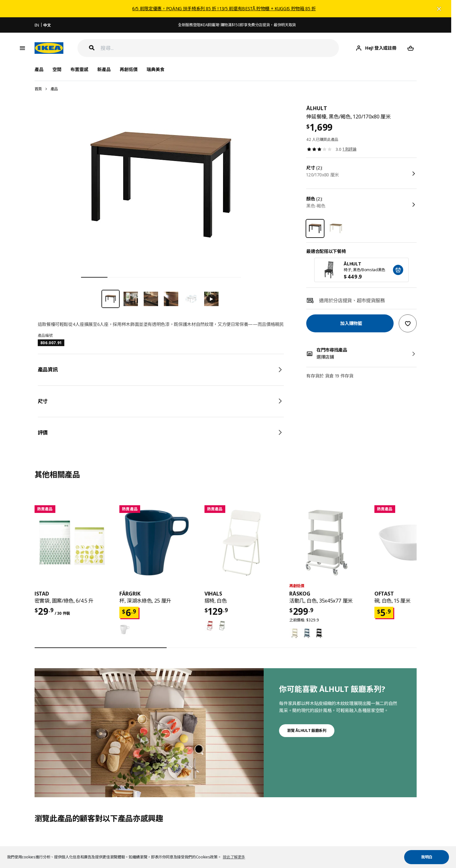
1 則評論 (349, 149)
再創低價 (129, 69)
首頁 (38, 89)
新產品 (104, 69)
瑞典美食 (156, 69)
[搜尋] (220, 48)
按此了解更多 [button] (234, 857)
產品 (54, 89)
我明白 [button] (427, 857)
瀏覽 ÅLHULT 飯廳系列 (307, 730)
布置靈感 (79, 69)
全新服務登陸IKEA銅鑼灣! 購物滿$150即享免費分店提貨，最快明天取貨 (237, 25)
